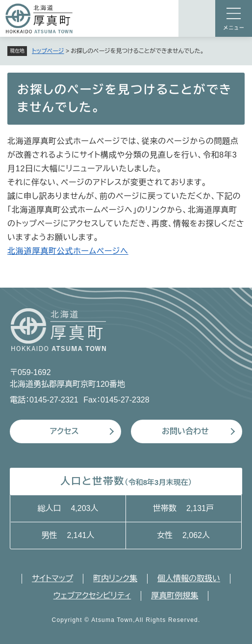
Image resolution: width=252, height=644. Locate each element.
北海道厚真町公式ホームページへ (68, 251)
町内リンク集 (115, 578)
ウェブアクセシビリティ (92, 596)
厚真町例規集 (175, 596)
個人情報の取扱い (189, 578)
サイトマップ (52, 578)
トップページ (48, 51)
